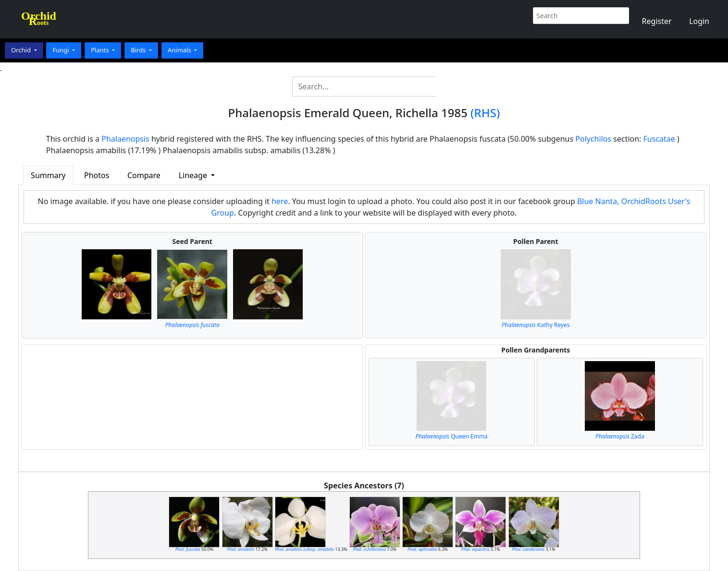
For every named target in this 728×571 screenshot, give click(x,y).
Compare (144, 175)
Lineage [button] (194, 175)
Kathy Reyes (536, 325)
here (280, 201)
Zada (620, 436)
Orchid (22, 50)
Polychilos (593, 139)
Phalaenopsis (125, 139)
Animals (180, 50)
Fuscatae (659, 139)
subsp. (304, 549)
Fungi (62, 50)
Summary (48, 175)
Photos (97, 175)
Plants (101, 50)
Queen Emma (451, 436)
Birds (139, 50)
